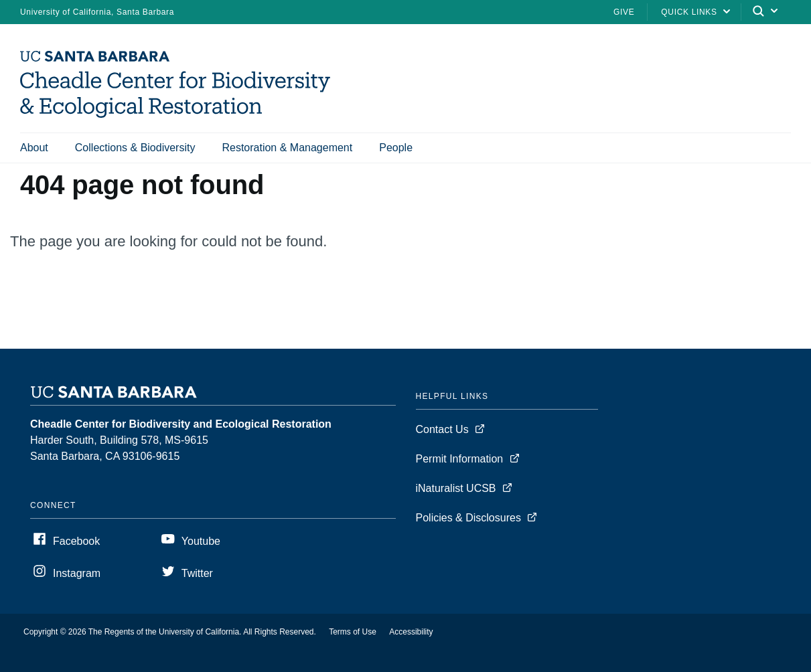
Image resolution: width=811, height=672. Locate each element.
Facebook (76, 541)
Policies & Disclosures (468, 518)
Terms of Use (353, 632)
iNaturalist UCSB (456, 488)
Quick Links (689, 12)
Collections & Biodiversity (135, 148)
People (396, 148)
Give (624, 12)
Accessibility (411, 632)
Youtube (201, 541)
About (34, 148)
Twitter (197, 573)
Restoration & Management (287, 148)
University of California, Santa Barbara (97, 12)
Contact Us (442, 429)
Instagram (77, 573)
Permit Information (460, 459)
